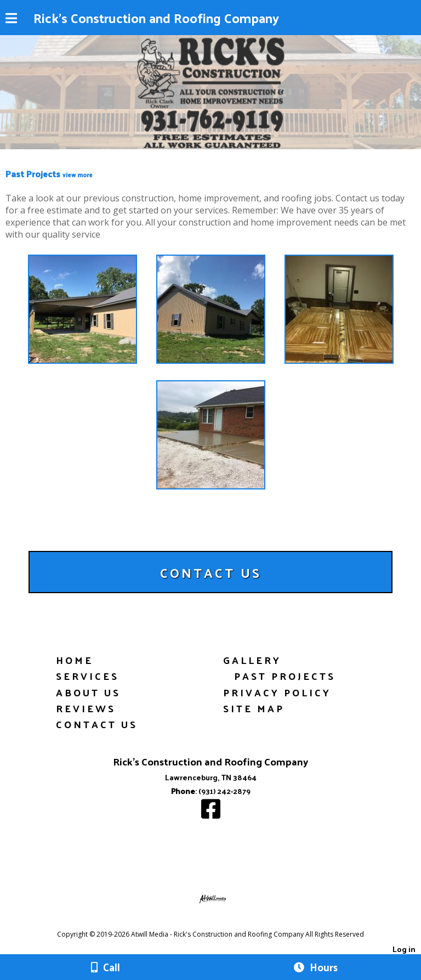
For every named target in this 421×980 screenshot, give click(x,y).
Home (75, 660)
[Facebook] (211, 814)
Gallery (252, 660)
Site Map (254, 708)
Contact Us (97, 724)
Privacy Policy (277, 692)
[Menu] (11, 20)
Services (87, 676)
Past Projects (285, 676)
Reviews (86, 708)
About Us (88, 692)
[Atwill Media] (220, 922)
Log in (404, 949)
